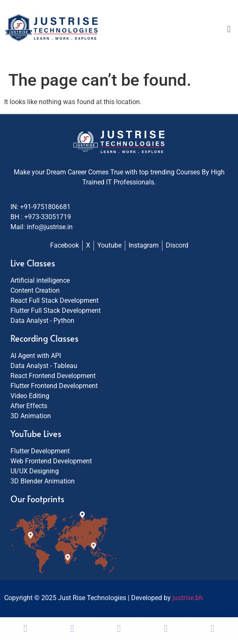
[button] (229, 29)
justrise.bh (188, 598)
